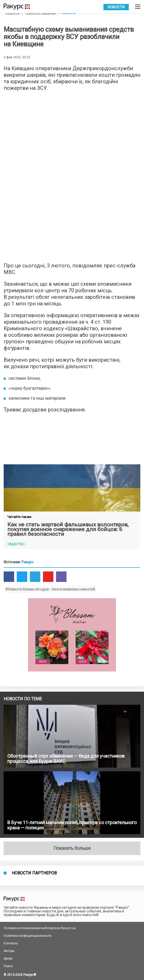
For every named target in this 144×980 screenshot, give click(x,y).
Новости (116, 7)
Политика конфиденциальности (27, 936)
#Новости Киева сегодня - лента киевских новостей (50, 589)
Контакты (11, 943)
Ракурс (27, 562)
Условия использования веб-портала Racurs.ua (40, 928)
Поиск (8, 966)
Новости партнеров (34, 873)
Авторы (9, 951)
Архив (8, 959)
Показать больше (72, 848)
